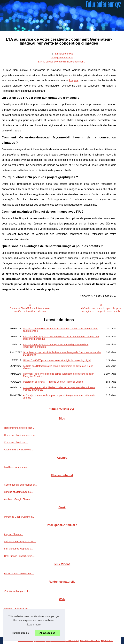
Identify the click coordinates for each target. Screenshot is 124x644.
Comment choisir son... (16, 442)
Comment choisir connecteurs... (21, 435)
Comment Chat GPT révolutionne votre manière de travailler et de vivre (30, 310)
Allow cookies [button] (47, 633)
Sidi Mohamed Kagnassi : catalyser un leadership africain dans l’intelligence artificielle (56, 346)
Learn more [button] (34, 625)
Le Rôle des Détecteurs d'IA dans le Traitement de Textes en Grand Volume (58, 367)
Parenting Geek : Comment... (19, 517)
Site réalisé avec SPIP (90, 641)
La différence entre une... (17, 467)
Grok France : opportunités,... (19, 556)
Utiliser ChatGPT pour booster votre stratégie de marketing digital (57, 360)
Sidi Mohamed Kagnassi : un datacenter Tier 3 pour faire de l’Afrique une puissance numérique (61, 338)
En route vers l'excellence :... (19, 574)
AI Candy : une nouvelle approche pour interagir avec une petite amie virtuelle (59, 397)
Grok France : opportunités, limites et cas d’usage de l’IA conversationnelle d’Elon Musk (62, 354)
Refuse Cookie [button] (21, 633)
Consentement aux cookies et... (21, 485)
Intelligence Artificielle (62, 58)
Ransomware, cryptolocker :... (20, 428)
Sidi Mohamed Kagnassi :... (18, 549)
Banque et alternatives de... (18, 492)
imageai (74, 80)
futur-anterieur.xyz (63, 54)
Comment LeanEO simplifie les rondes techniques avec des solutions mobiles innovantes (59, 389)
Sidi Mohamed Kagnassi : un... (20, 542)
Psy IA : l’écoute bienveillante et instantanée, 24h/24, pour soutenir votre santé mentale (61, 330)
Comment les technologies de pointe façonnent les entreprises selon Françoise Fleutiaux (59, 375)
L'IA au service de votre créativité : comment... (62, 62)
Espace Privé (107, 641)
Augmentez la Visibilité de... (19, 450)
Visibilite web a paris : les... (18, 591)
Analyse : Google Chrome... (19, 499)
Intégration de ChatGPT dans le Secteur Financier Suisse (53, 382)
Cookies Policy (72, 641)
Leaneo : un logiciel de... (17, 609)
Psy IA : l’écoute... (13, 534)
